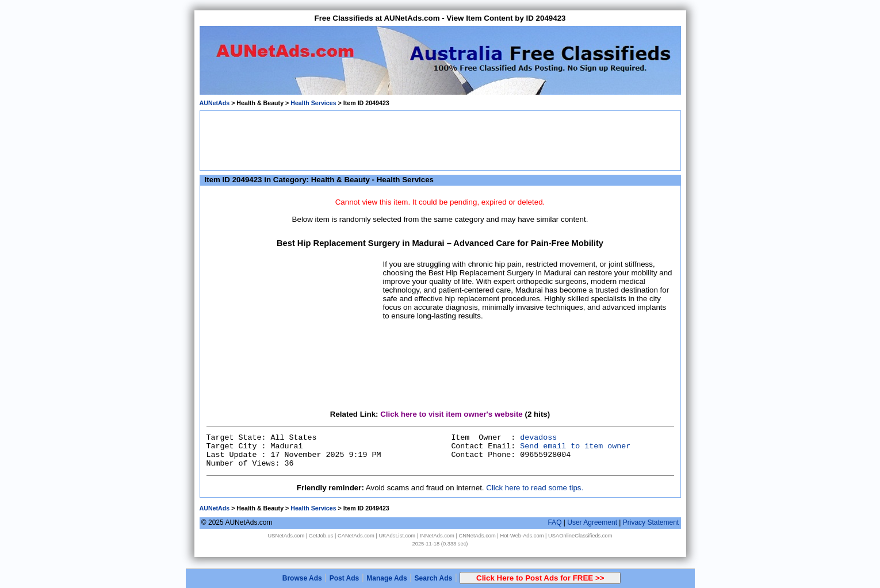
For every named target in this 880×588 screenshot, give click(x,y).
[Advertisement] (440, 140)
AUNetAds (215, 103)
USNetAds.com (286, 536)
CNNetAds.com (477, 536)
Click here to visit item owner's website (452, 414)
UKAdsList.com (397, 536)
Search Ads (434, 578)
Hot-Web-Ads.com (522, 536)
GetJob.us (321, 536)
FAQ (554, 522)
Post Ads (345, 578)
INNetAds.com (437, 536)
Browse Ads (302, 578)
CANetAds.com (356, 536)
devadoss (538, 438)
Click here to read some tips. (535, 488)
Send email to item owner (575, 446)
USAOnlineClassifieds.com (580, 536)
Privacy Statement (651, 522)
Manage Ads (387, 578)
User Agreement (592, 522)
